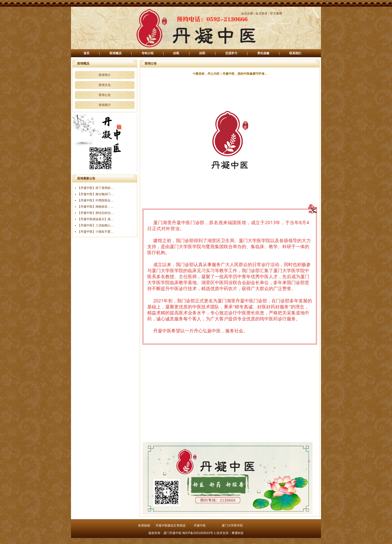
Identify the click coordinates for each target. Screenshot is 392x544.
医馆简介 (105, 75)
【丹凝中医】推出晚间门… (95, 194)
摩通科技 (237, 533)
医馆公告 (105, 95)
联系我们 (295, 53)
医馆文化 (105, 85)
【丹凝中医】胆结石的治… (95, 213)
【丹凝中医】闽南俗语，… (95, 207)
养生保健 (263, 53)
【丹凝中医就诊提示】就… (95, 219)
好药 (202, 53)
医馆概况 (115, 53)
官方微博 (276, 13)
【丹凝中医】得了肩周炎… (95, 188)
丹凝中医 (200, 526)
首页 (86, 53)
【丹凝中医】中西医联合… (95, 200)
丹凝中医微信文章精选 (170, 526)
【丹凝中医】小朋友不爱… (95, 232)
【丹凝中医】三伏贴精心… (95, 225)
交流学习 (231, 53)
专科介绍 (147, 53)
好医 (176, 53)
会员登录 (261, 13)
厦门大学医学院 (232, 526)
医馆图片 (105, 105)
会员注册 (247, 13)
